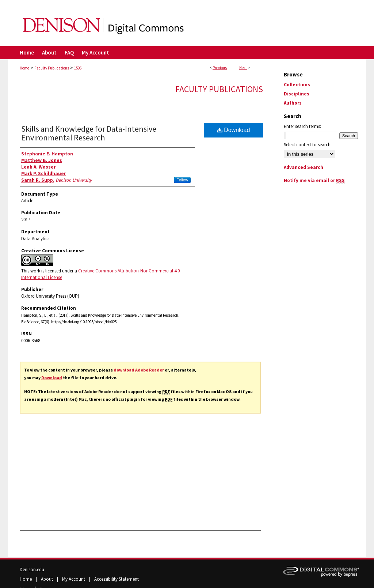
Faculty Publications (52, 68)
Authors (293, 103)
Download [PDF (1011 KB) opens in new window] (234, 130)
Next (243, 68)
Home (24, 68)
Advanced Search (304, 167)
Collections (297, 85)
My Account (74, 579)
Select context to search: (308, 145)
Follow (182, 180)
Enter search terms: (302, 126)
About (47, 579)
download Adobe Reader (139, 370)
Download (52, 378)
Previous (220, 68)
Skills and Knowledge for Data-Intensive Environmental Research (89, 133)
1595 (78, 68)
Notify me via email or (314, 180)
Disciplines (297, 94)
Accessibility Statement (117, 579)
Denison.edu (32, 570)
